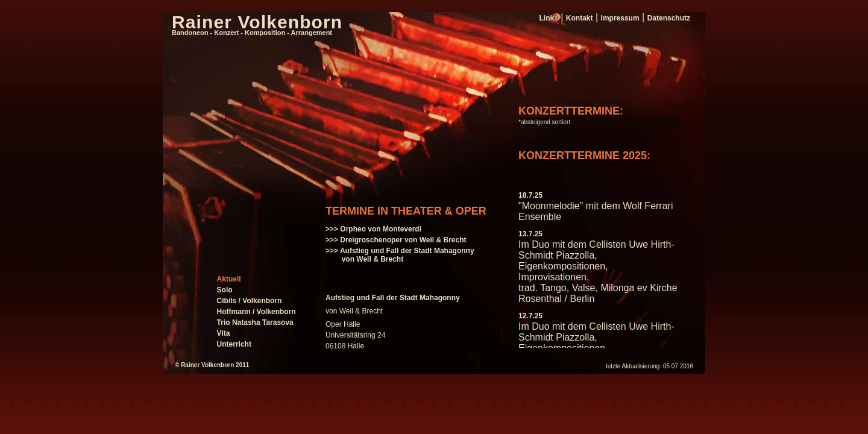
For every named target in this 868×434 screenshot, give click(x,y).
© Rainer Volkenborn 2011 (212, 365)
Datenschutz (669, 18)
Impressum (620, 18)
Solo (225, 290)
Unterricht (234, 344)
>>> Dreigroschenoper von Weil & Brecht (396, 240)
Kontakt (580, 18)
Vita (224, 333)
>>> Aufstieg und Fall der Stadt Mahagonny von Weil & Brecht (400, 255)
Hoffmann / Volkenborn (256, 312)
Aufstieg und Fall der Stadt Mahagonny (393, 298)
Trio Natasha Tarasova (255, 322)
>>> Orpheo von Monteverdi (373, 229)
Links (548, 18)
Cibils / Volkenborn (250, 301)
